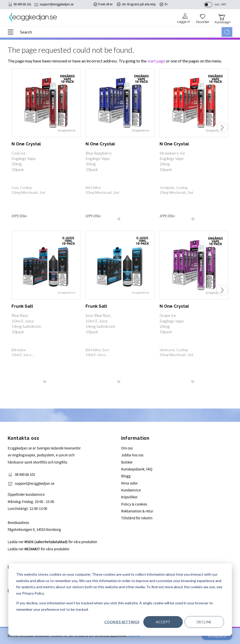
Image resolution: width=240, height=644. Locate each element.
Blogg (126, 476)
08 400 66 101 (22, 4)
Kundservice (131, 490)
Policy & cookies (134, 504)
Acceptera (217, 636)
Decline (204, 622)
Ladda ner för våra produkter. (53, 542)
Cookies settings (122, 622)
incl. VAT (220, 4)
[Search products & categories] (120, 32)
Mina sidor (129, 483)
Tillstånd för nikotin (137, 518)
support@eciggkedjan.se (57, 4)
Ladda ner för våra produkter (39, 549)
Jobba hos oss (132, 455)
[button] (12, 34)
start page (156, 61)
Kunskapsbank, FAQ (137, 469)
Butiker (127, 462)
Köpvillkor (129, 497)
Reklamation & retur (137, 511)
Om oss (127, 448)
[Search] (227, 32)
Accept (163, 622)
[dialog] (120, 600)
